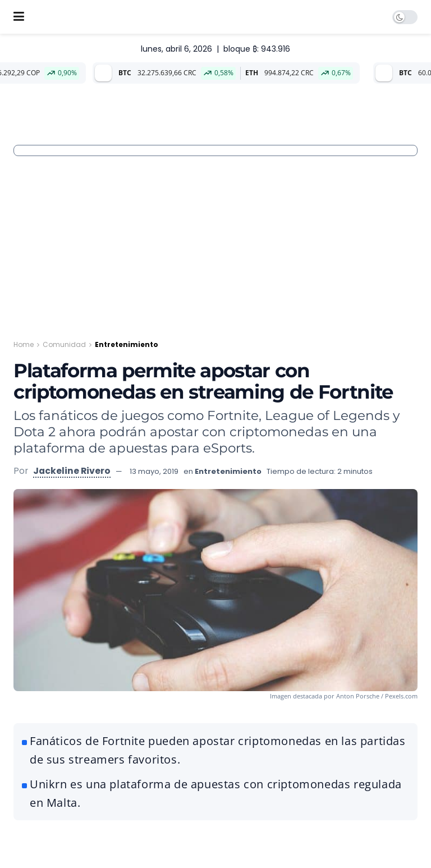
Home (24, 344)
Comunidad (64, 344)
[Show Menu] (19, 17)
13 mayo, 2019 (154, 471)
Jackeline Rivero (72, 471)
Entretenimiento (127, 344)
